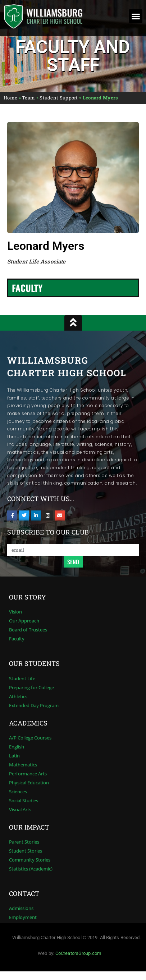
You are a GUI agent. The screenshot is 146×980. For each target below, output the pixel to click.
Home (10, 98)
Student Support (59, 98)
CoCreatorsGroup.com (78, 953)
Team (28, 98)
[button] (136, 16)
